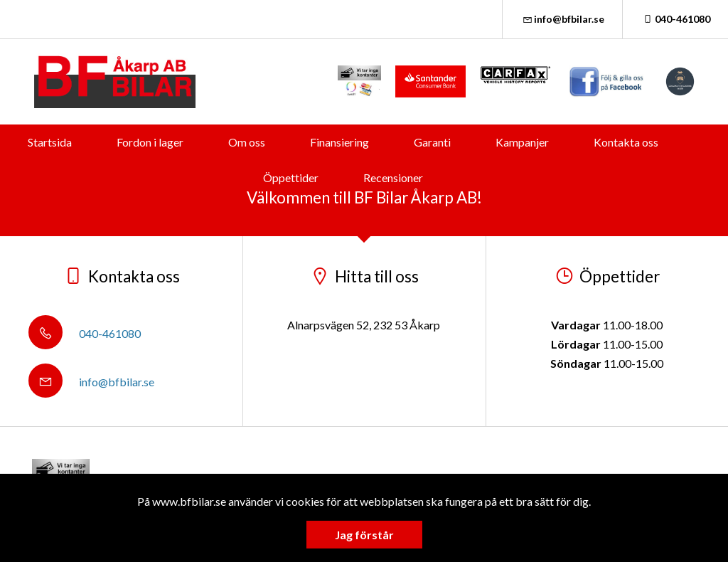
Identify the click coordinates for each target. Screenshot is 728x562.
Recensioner (393, 177)
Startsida (50, 142)
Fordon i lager (150, 142)
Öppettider (291, 177)
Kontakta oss (626, 142)
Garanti (432, 142)
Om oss (247, 142)
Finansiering (339, 142)
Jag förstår (364, 535)
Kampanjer (522, 142)
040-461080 (675, 19)
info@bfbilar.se (563, 19)
